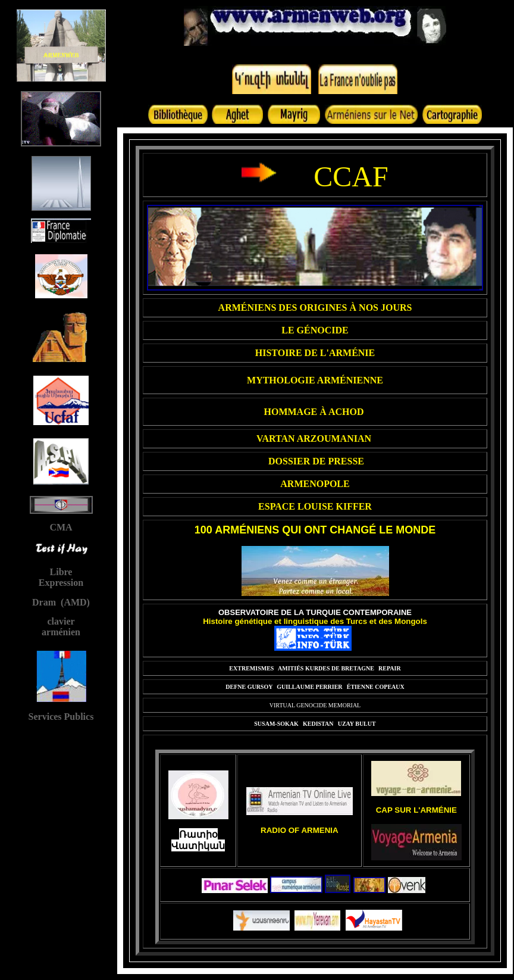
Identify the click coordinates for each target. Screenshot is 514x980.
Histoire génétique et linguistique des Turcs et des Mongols (315, 621)
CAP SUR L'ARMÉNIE (416, 810)
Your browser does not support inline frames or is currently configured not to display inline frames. (61, 377)
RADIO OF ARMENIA (300, 830)
